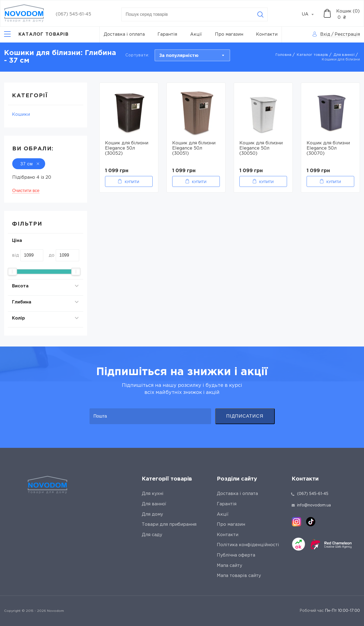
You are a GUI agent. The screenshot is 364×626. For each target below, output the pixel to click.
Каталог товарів (312, 55)
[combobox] (311, 14)
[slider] (12, 272)
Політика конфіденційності (248, 545)
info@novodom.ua (311, 505)
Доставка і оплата (124, 34)
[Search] (260, 14)
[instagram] (297, 522)
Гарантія (167, 34)
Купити (132, 182)
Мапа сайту (229, 566)
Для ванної (344, 55)
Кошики (21, 115)
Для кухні (153, 494)
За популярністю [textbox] (179, 56)
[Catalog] (36, 35)
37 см (29, 164)
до (52, 255)
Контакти (267, 34)
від (16, 255)
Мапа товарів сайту (239, 576)
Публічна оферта (236, 555)
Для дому (152, 514)
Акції (196, 34)
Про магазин (229, 34)
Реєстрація (347, 34)
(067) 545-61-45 (73, 14)
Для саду (152, 535)
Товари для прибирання (169, 525)
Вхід (325, 34)
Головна (284, 55)
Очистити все (26, 191)
